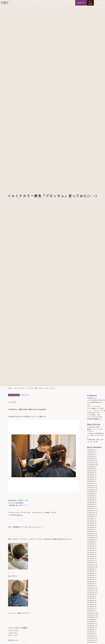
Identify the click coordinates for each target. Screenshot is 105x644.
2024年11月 (91, 487)
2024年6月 (91, 498)
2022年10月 (91, 538)
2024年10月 (91, 490)
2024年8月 (91, 494)
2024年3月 (91, 504)
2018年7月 (91, 623)
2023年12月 (91, 511)
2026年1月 (91, 458)
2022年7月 (91, 544)
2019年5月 (91, 602)
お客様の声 (91, 398)
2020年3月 (91, 582)
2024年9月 (91, 492)
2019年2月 (91, 609)
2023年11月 (91, 513)
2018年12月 (91, 613)
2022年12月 (91, 534)
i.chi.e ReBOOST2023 (95, 400)
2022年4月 (91, 550)
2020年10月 (91, 567)
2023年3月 (91, 529)
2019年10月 (91, 592)
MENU (25, 3)
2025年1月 (91, 483)
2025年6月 (91, 473)
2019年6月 (91, 600)
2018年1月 (91, 636)
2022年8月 (91, 542)
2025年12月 (91, 460)
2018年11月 (91, 615)
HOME (16, 3)
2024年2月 (91, 506)
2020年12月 (91, 563)
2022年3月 (91, 552)
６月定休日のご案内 (93, 427)
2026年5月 (91, 450)
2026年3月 (91, 454)
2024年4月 (91, 502)
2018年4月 (91, 630)
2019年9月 (91, 594)
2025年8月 (91, 469)
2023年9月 (91, 517)
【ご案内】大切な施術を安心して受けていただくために (95, 435)
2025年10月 (91, 464)
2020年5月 (91, 577)
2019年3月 (91, 607)
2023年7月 (91, 521)
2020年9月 (91, 569)
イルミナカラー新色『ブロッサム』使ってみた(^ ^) (41, 388)
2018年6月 (91, 626)
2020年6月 (91, 575)
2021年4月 (91, 559)
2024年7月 (91, 496)
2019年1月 (91, 611)
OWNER (36, 3)
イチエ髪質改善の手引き (95, 402)
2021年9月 (91, 554)
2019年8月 (91, 596)
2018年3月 (91, 632)
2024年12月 (91, 485)
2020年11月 (91, 565)
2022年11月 (91, 536)
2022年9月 (91, 540)
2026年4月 (91, 452)
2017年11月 (91, 640)
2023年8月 (91, 519)
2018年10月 (91, 617)
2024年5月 (91, 500)
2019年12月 (91, 588)
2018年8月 (91, 621)
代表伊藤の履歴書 (93, 419)
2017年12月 (91, 638)
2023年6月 (91, 523)
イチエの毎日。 (92, 415)
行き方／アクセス (93, 406)
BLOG (46, 3)
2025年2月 (91, 481)
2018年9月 (91, 619)
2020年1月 (91, 586)
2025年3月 (91, 479)
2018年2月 (91, 634)
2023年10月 (91, 515)
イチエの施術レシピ (93, 408)
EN (102, 3)
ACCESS (67, 3)
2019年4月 (91, 605)
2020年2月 (91, 584)
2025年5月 (91, 475)
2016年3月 (91, 642)
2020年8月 (91, 571)
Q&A (56, 3)
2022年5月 (91, 548)
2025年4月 (91, 477)
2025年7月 (91, 471)
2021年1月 (91, 561)
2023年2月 (91, 531)
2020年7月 (91, 573)
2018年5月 (91, 628)
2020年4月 (91, 579)
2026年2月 (91, 456)
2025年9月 (91, 467)
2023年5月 (91, 525)
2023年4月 (91, 527)
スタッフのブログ (19, 388)
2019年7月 (91, 598)
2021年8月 (91, 557)
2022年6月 (91, 546)
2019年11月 (91, 590)
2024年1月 (91, 508)
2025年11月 (91, 462)
